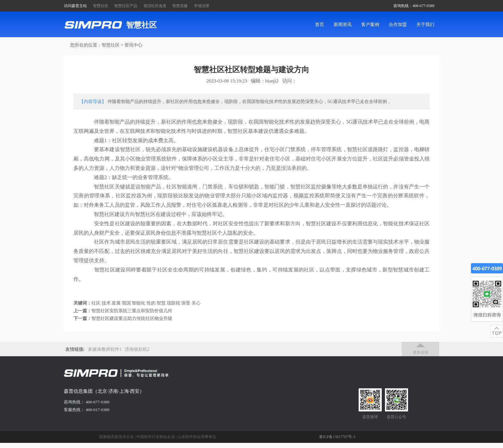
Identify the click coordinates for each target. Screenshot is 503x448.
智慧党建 (180, 6)
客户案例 (370, 25)
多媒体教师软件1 (105, 349)
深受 (186, 303)
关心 (196, 303)
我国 (126, 303)
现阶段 (174, 303)
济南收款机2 (137, 349)
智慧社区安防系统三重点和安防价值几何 (132, 311)
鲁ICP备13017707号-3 (337, 437)
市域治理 (201, 6)
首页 (320, 25)
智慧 (161, 303)
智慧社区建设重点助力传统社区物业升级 (132, 319)
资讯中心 (133, 45)
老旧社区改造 (155, 6)
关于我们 (425, 25)
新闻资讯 (343, 25)
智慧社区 (101, 6)
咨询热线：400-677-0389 (414, 6)
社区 (96, 303)
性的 (151, 303)
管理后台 (364, 437)
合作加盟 (398, 25)
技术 (106, 303)
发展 (116, 303)
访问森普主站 (75, 6)
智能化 (139, 303)
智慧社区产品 (126, 6)
